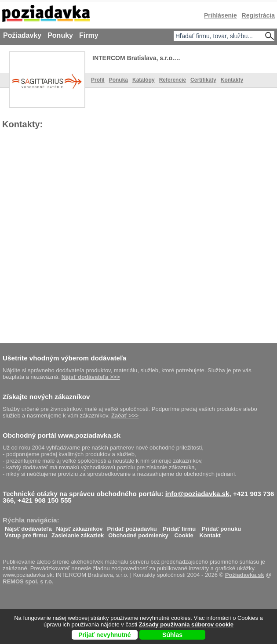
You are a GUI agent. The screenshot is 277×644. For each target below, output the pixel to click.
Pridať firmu (179, 527)
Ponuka (118, 80)
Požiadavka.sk (245, 575)
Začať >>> (125, 416)
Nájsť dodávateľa (28, 527)
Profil (98, 80)
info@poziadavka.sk (197, 494)
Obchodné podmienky (138, 533)
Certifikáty (203, 80)
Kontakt (210, 533)
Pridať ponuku (221, 527)
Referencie (173, 80)
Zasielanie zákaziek (78, 533)
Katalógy (144, 80)
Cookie (184, 533)
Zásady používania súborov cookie (186, 624)
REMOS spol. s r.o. (28, 581)
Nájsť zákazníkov (80, 527)
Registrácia (258, 15)
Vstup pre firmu (26, 533)
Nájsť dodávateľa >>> (91, 377)
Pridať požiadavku (132, 527)
